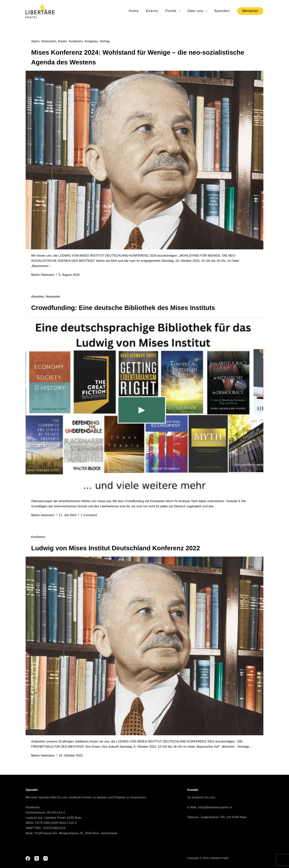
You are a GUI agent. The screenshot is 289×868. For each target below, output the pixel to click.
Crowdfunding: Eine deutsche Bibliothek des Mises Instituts (123, 308)
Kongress (91, 41)
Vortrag (105, 41)
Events (152, 11)
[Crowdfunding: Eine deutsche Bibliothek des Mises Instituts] (144, 406)
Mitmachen (250, 11)
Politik (173, 11)
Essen (62, 41)
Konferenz (76, 41)
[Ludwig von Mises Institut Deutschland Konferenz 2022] (144, 646)
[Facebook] (28, 858)
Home (134, 11)
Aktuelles (38, 297)
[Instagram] (46, 858)
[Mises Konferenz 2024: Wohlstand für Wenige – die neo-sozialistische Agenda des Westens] (144, 160)
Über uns (198, 11)
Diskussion (49, 41)
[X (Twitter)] (37, 858)
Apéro (35, 41)
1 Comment (89, 515)
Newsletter (53, 297)
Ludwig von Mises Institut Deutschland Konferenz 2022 (116, 548)
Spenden (222, 11)
